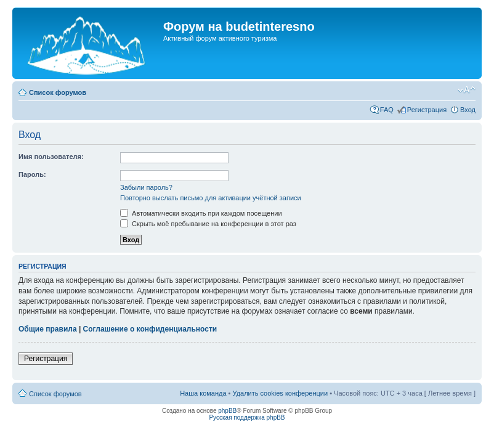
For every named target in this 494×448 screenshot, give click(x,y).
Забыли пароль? (146, 187)
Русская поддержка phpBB (247, 417)
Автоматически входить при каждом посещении (201, 213)
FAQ (387, 110)
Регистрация (427, 110)
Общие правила (48, 329)
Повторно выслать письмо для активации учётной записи (211, 198)
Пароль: (32, 174)
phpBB (227, 411)
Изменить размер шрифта (467, 90)
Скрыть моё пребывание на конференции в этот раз (208, 224)
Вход (468, 110)
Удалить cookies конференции (281, 393)
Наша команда (203, 393)
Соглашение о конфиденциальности (150, 329)
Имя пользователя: (51, 157)
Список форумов (58, 92)
